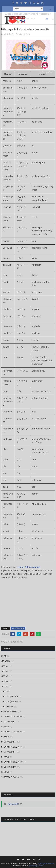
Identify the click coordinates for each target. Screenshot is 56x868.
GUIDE (4, 656)
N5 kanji (5, 772)
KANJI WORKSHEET (9, 712)
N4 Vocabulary (18, 628)
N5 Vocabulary (8, 767)
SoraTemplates (17, 863)
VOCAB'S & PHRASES (10, 777)
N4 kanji (5, 757)
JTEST (4, 691)
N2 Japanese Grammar (12, 717)
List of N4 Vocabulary (29, 567)
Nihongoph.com (36, 866)
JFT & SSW (6, 661)
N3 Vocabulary (8, 742)
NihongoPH (13, 804)
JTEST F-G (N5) (7, 707)
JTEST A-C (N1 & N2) (9, 697)
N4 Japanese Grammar (12, 747)
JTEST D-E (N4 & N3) (9, 701)
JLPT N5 (5, 686)
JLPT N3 (5, 676)
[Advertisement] (28, 601)
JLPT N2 (5, 671)
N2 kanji (5, 727)
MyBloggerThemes (46, 863)
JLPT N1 (5, 666)
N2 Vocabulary (8, 722)
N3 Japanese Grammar (12, 732)
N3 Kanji (5, 737)
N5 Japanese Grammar (12, 762)
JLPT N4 (5, 681)
